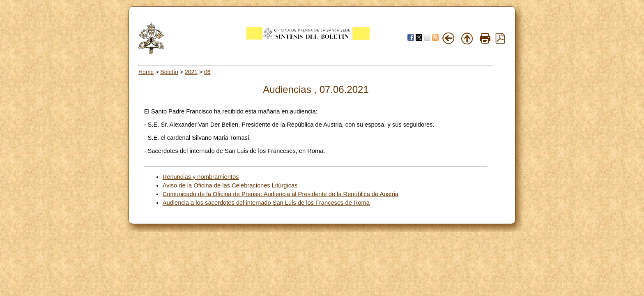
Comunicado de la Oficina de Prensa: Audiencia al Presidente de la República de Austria (281, 194)
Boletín (169, 72)
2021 (191, 72)
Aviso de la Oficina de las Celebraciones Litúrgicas (230, 185)
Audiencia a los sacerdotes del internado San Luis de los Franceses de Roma (266, 203)
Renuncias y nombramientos (201, 177)
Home (146, 72)
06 (207, 72)
